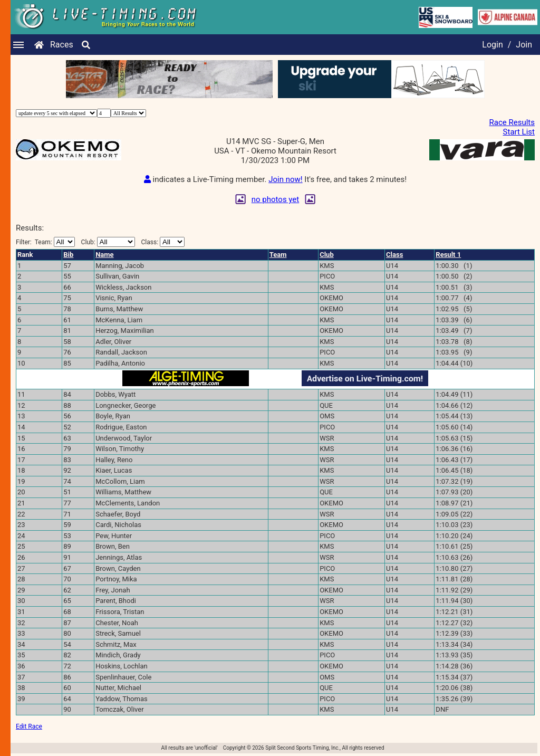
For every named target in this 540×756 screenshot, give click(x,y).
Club (327, 255)
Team (278, 255)
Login (492, 45)
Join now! (285, 179)
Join (524, 45)
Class (394, 255)
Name (104, 255)
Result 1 (448, 255)
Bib (68, 255)
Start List (519, 132)
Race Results (512, 122)
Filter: (45, 242)
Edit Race (29, 726)
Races (62, 45)
